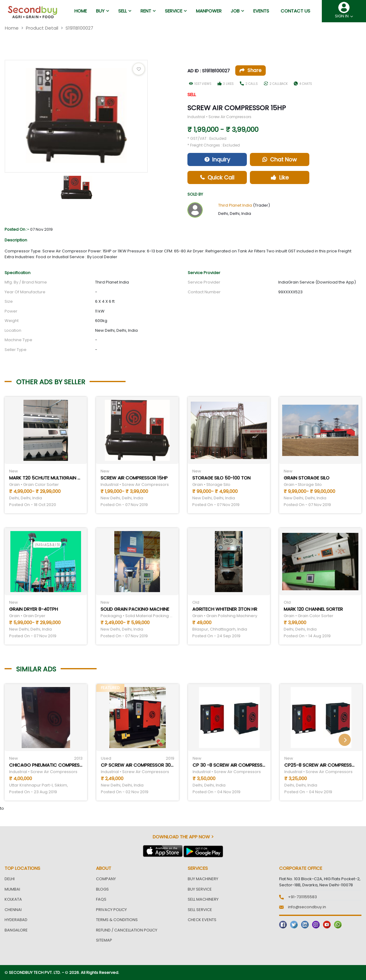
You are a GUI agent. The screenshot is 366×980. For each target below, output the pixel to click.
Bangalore (16, 930)
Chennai (13, 910)
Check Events (202, 920)
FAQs (101, 899)
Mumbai (12, 889)
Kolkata (13, 899)
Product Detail (42, 28)
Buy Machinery (203, 879)
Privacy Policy (111, 910)
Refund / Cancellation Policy (127, 930)
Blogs (102, 889)
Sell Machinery (203, 899)
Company (106, 879)
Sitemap (104, 940)
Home (12, 28)
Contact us (295, 11)
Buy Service (200, 889)
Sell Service (200, 910)
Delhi (10, 879)
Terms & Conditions (117, 920)
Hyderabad (16, 920)
